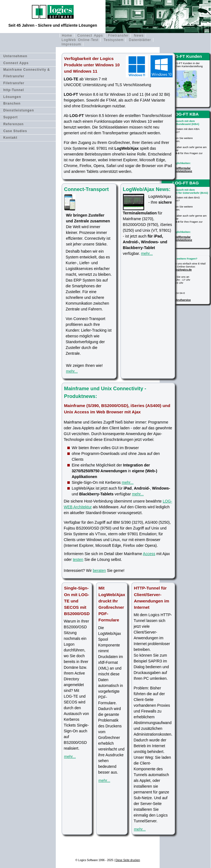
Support (11, 117)
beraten (99, 571)
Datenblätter (140, 40)
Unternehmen (15, 56)
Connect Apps (90, 36)
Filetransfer (118, 36)
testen (78, 559)
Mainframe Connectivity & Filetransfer (27, 73)
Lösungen (12, 97)
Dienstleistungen (19, 110)
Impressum (71, 44)
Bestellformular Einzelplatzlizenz (181, 170)
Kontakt (10, 138)
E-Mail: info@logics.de (177, 270)
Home (67, 36)
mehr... (72, 371)
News (139, 36)
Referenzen (13, 124)
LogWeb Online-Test (80, 40)
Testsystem (114, 40)
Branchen (12, 103)
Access (149, 554)
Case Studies (15, 131)
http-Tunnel (14, 90)
